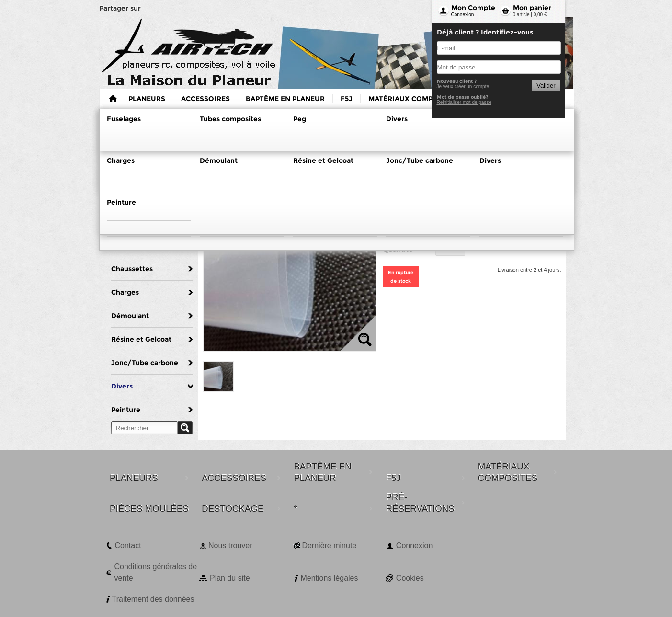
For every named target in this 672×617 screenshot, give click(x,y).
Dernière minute (329, 545)
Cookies (410, 578)
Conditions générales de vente (156, 572)
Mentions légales (329, 578)
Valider (546, 86)
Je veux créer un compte (463, 86)
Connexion (463, 15)
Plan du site (230, 578)
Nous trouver (230, 545)
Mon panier (532, 8)
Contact (128, 545)
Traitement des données (153, 599)
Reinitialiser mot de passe (464, 102)
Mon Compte (473, 8)
